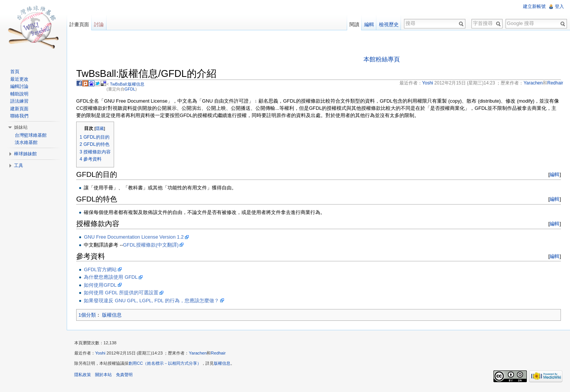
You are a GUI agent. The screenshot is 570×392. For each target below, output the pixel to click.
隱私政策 (83, 375)
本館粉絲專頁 (382, 59)
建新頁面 (19, 109)
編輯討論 (19, 86)
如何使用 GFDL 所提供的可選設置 (121, 293)
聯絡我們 (19, 116)
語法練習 (19, 101)
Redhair (218, 353)
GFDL (130, 89)
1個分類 (87, 315)
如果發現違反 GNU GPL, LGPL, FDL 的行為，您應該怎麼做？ (151, 301)
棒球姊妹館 (25, 154)
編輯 (554, 174)
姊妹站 (21, 127)
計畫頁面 (79, 24)
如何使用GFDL (100, 285)
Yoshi (100, 353)
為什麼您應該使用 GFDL (111, 277)
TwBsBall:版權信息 (127, 84)
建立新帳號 (534, 6)
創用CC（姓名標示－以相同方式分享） (165, 363)
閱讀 (354, 24)
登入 (559, 6)
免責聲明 (124, 375)
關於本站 (103, 375)
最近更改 (19, 79)
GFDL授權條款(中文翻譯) (151, 245)
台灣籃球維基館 (31, 135)
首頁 (15, 72)
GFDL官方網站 (100, 269)
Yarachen (198, 353)
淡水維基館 (26, 142)
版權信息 (112, 315)
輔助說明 (19, 94)
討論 (99, 24)
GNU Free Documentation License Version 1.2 (134, 237)
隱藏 (100, 128)
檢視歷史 (389, 24)
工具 (19, 166)
